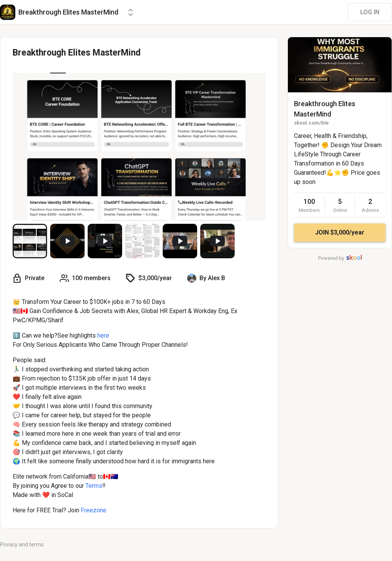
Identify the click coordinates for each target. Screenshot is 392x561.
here (103, 335)
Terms (94, 486)
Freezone (94, 510)
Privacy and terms (22, 545)
